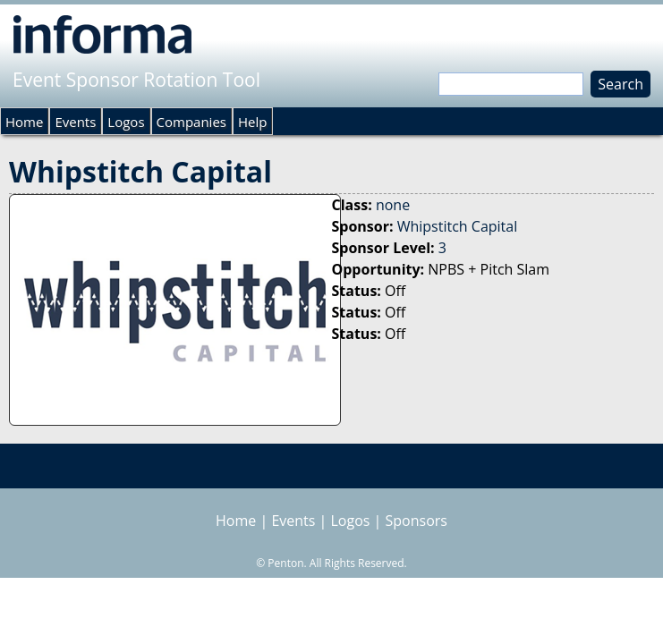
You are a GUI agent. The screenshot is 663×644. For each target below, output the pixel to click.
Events (75, 122)
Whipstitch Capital (458, 226)
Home (24, 122)
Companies (191, 122)
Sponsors (416, 521)
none (393, 205)
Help (252, 122)
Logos (126, 122)
